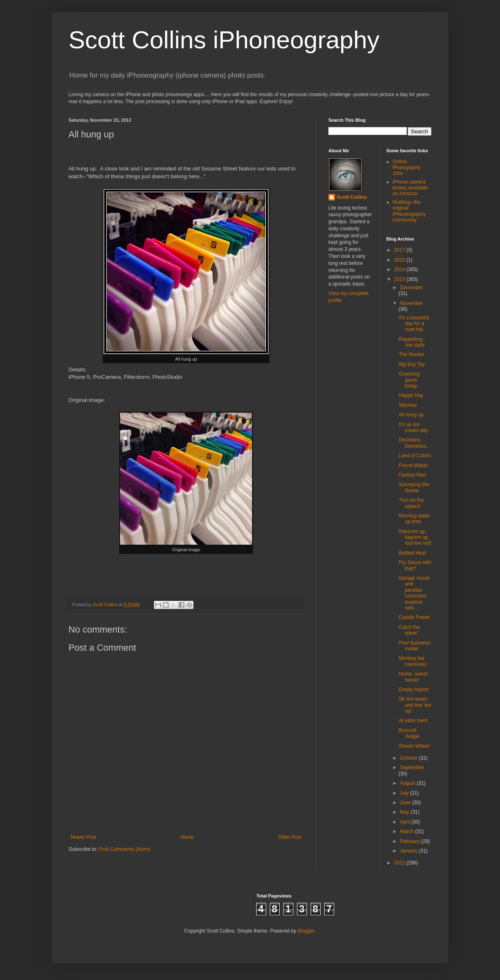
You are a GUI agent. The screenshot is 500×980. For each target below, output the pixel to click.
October (409, 758)
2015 (400, 260)
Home (187, 837)
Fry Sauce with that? (415, 565)
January (409, 851)
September (412, 767)
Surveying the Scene (414, 487)
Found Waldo (413, 465)
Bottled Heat (412, 553)
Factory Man (412, 475)
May (405, 812)
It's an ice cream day (413, 427)
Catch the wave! (409, 630)
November (411, 303)
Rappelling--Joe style (412, 342)
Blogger (306, 931)
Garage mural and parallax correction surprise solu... (414, 593)
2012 (400, 863)
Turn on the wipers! (411, 503)
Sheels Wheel (414, 746)
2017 (400, 250)
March (407, 831)
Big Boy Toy (412, 364)
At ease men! (413, 720)
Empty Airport (413, 690)
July (405, 793)
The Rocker (411, 354)
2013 (400, 279)
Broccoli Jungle (409, 733)
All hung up (411, 415)
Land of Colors (415, 456)
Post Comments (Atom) (124, 849)
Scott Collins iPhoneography (224, 40)
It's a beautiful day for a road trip (414, 324)
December (411, 288)
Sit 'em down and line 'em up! (415, 705)
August (408, 783)
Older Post (290, 837)
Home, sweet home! (413, 677)
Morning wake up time (414, 519)
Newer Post (83, 837)
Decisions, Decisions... (414, 443)
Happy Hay (411, 395)
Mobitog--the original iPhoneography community (409, 211)
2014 (400, 269)
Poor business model (414, 646)
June (406, 803)
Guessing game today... (409, 380)
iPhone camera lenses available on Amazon (410, 188)
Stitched (407, 405)
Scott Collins (106, 605)
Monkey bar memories (413, 661)
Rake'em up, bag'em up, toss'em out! (415, 537)
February (410, 841)
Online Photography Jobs (407, 168)
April (405, 822)
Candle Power (414, 617)
